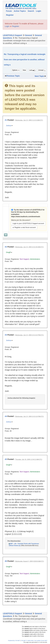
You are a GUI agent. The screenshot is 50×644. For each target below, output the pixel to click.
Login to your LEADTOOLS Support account (28, 223)
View (24, 70)
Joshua (9, 126)
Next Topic (39, 76)
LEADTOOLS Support (13, 35)
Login (39, 11)
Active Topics (20, 11)
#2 (6, 247)
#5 (6, 459)
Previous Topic (13, 76)
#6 (6, 561)
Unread (42, 70)
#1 (6, 120)
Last (32, 70)
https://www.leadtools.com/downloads (26, 217)
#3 (6, 335)
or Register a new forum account (24, 227)
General (28, 35)
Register (10, 15)
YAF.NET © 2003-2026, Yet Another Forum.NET (34, 641)
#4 (6, 416)
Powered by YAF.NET (14, 641)
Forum (9, 11)
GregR (8, 252)
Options (16, 70)
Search (31, 11)
